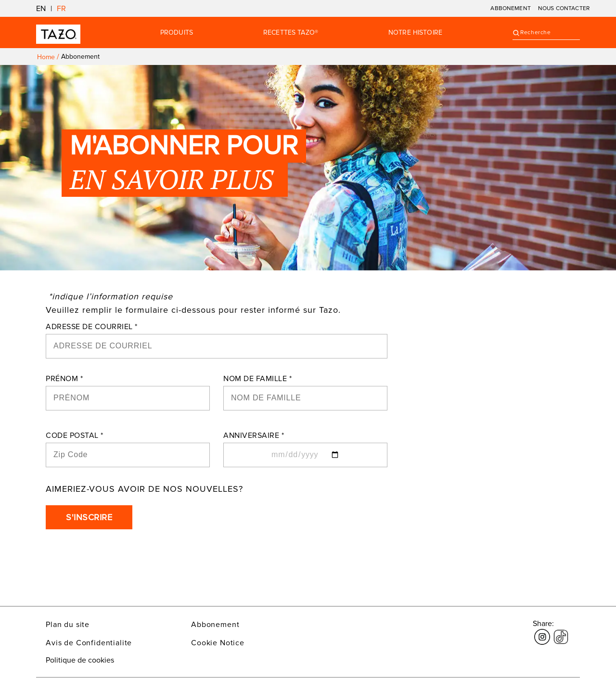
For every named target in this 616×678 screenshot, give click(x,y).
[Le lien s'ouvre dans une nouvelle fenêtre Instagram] (542, 631)
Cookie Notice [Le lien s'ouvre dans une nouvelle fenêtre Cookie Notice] (218, 643)
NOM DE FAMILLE (257, 379)
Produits (177, 33)
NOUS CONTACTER (564, 8)
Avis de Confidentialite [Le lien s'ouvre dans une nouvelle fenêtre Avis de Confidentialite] (89, 643)
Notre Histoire (415, 33)
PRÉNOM (64, 379)
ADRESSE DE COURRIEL (92, 327)
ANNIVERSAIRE (254, 435)
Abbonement (215, 625)
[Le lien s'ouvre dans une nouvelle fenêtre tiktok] (561, 631)
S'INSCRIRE (89, 517)
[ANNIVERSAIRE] (305, 455)
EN (41, 9)
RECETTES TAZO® (291, 33)
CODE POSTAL (75, 435)
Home (46, 57)
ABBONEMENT (511, 8)
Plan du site (68, 625)
